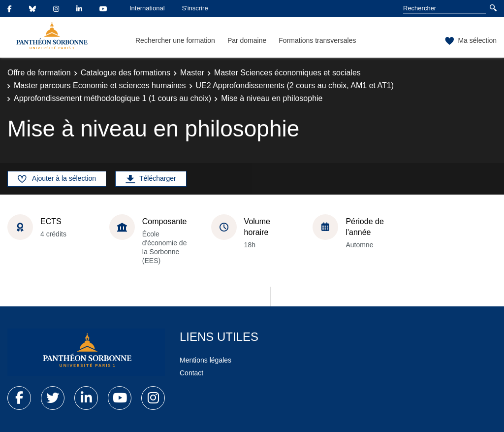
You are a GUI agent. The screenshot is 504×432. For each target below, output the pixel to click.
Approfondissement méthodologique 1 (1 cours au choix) (112, 98)
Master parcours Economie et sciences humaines (100, 85)
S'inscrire (195, 8)
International (147, 8)
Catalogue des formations (126, 73)
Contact (191, 373)
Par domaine (247, 40)
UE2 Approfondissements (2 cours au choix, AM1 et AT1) (295, 85)
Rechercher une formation (175, 40)
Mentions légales (205, 360)
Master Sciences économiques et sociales (287, 73)
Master (192, 73)
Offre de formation (39, 73)
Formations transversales (317, 40)
